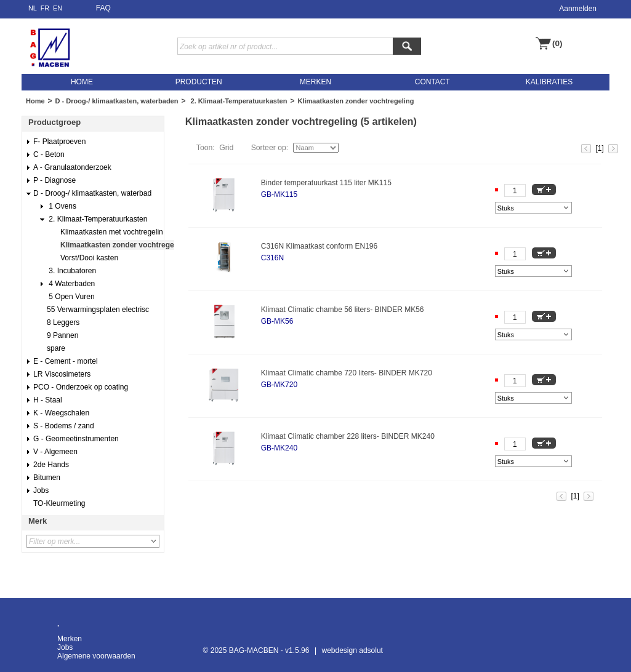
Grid (226, 148)
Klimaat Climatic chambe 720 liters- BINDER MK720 (347, 373)
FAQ (103, 8)
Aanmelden (578, 9)
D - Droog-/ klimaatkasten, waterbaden (117, 101)
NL (33, 8)
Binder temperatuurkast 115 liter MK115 (326, 183)
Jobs (65, 647)
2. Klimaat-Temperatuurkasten (238, 101)
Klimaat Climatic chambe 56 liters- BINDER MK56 (343, 310)
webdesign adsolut (352, 650)
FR (45, 8)
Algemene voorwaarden (96, 656)
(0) (557, 43)
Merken (70, 639)
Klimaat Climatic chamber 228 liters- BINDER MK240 (348, 436)
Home (35, 101)
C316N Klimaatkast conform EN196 (319, 246)
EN (58, 8)
